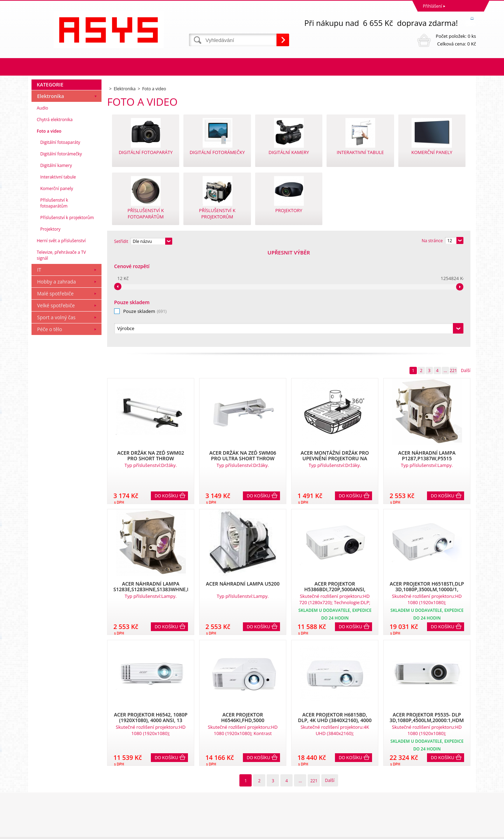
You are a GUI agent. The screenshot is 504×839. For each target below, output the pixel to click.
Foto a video (49, 226)
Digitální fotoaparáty (60, 237)
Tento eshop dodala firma (423, 832)
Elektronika (51, 191)
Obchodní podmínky (53, 774)
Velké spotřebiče (56, 401)
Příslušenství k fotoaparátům (54, 298)
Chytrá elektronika (55, 215)
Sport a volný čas (56, 412)
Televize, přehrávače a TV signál (61, 350)
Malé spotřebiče (55, 389)
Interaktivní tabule (58, 272)
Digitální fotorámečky (61, 249)
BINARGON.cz (463, 832)
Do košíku (166, 401)
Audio (43, 203)
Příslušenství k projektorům (67, 313)
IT (39, 365)
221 (453, 275)
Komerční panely (57, 284)
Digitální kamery (56, 261)
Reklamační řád (48, 783)
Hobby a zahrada (57, 377)
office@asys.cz (268, 805)
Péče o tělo (50, 424)
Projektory (50, 324)
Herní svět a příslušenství (61, 336)
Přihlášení (432, 6)
